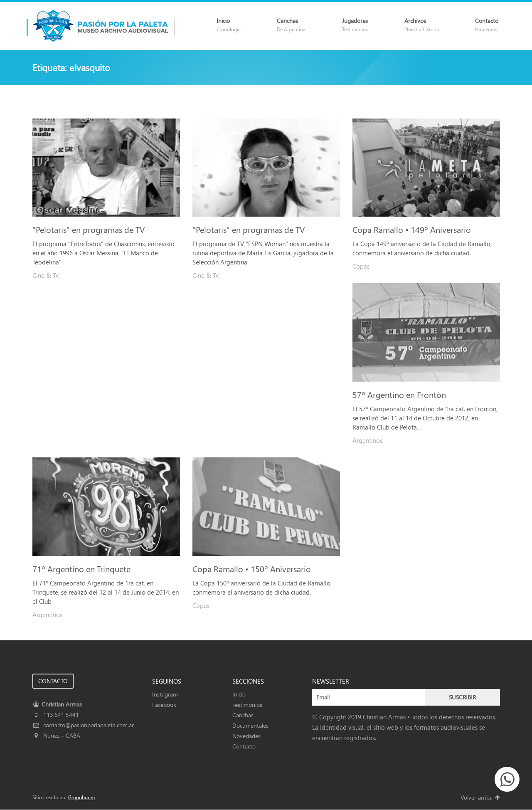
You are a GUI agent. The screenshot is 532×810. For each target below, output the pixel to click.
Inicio (239, 694)
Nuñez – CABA (56, 735)
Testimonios (247, 705)
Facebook (164, 705)
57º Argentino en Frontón (399, 394)
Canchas (243, 715)
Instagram (165, 694)
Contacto (244, 746)
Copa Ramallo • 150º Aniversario (252, 568)
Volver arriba (480, 797)
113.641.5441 (56, 715)
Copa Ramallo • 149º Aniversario (412, 229)
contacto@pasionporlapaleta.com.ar (83, 725)
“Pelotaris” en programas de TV (89, 229)
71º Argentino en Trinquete (81, 568)
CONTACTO (53, 681)
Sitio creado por (64, 797)
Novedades (246, 736)
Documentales (250, 725)
